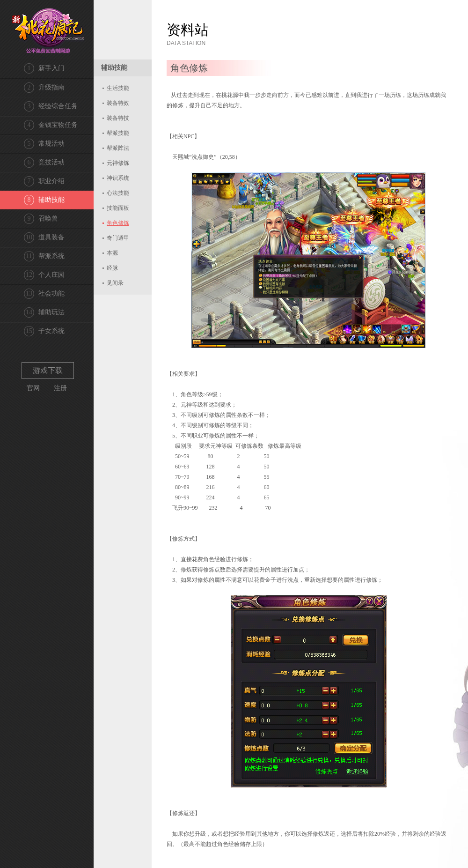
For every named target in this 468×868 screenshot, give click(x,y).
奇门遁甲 (118, 238)
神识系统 (118, 178)
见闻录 (115, 283)
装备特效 (118, 103)
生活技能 (118, 88)
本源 (112, 253)
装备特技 (118, 118)
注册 (60, 388)
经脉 (112, 268)
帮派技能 (118, 133)
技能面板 (118, 208)
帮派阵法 (118, 148)
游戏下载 (48, 370)
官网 (33, 388)
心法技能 (118, 193)
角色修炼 (118, 223)
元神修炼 (118, 163)
